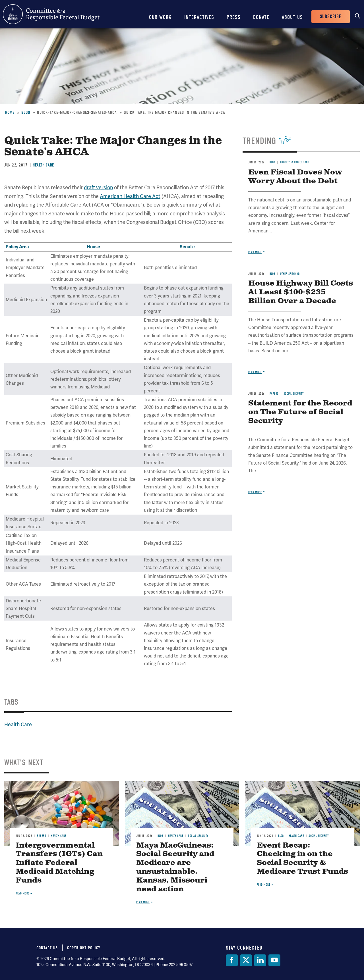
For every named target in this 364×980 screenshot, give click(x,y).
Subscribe (331, 17)
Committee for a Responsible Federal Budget (51, 14)
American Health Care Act (130, 196)
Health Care (43, 165)
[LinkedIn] (260, 960)
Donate (261, 17)
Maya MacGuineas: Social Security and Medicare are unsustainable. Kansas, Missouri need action (175, 867)
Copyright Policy (84, 948)
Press (234, 17)
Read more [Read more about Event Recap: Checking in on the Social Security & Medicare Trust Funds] (264, 885)
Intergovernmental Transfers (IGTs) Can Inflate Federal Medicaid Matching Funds (59, 863)
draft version (98, 187)
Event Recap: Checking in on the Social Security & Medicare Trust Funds (302, 859)
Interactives (199, 17)
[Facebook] (232, 960)
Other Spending (290, 274)
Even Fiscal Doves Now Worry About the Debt (295, 177)
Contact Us (47, 948)
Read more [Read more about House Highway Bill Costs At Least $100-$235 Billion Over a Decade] (255, 372)
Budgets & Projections (295, 162)
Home (10, 113)
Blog (26, 113)
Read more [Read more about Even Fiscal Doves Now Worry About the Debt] (255, 252)
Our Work (160, 17)
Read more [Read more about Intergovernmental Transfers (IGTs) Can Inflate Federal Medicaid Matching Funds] (22, 893)
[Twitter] (246, 960)
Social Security (294, 394)
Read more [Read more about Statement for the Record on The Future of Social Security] (255, 492)
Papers (274, 394)
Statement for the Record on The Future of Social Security (300, 412)
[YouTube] (274, 960)
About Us (292, 17)
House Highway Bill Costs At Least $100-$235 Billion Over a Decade (301, 292)
